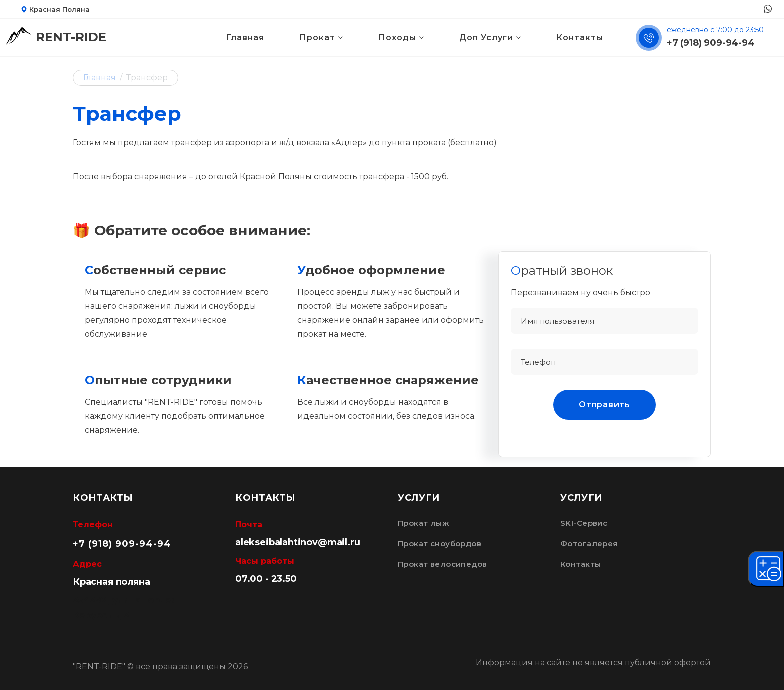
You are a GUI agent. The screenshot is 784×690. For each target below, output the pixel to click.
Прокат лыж (424, 523)
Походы (397, 38)
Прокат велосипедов (443, 564)
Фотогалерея (589, 544)
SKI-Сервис (584, 523)
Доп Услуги (486, 38)
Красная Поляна (55, 9)
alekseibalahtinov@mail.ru (298, 542)
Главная (245, 38)
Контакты (580, 38)
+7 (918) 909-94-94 (711, 43)
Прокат (317, 38)
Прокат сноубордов (440, 544)
